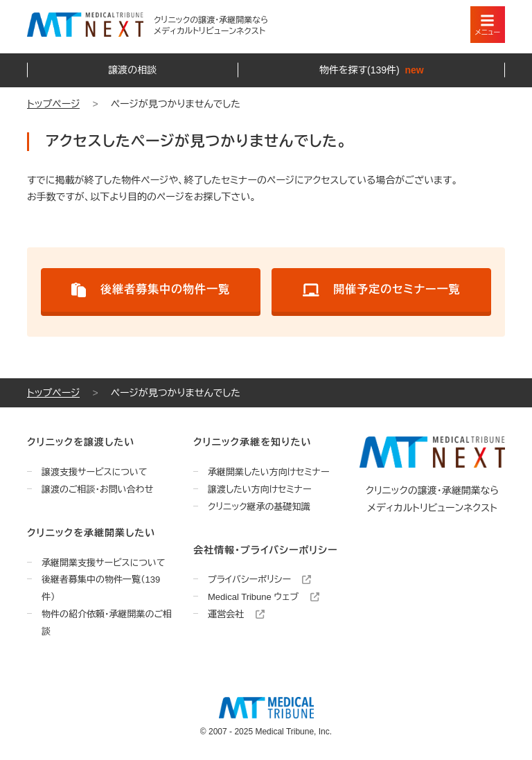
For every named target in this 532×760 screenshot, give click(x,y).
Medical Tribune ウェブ (264, 597)
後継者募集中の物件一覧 (151, 290)
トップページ (53, 104)
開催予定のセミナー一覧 (382, 290)
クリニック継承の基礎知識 (259, 507)
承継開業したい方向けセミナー (269, 472)
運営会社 (236, 614)
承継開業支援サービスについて (104, 563)
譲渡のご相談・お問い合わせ (97, 489)
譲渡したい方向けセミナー (260, 489)
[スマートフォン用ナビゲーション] (488, 25)
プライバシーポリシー (259, 580)
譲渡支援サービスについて (95, 472)
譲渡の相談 (132, 70)
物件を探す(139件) (372, 70)
